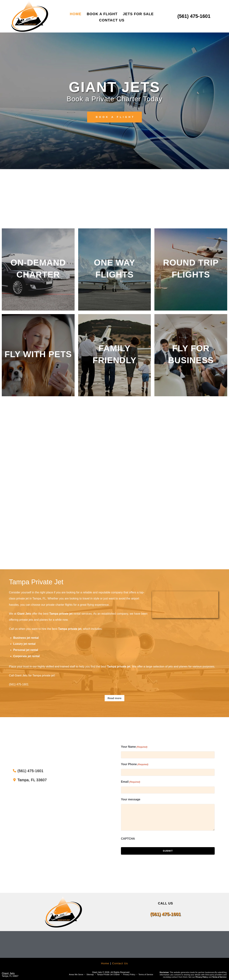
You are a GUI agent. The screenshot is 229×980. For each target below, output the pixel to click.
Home (105, 963)
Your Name (134, 747)
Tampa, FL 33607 (10, 976)
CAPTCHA (128, 839)
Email (131, 782)
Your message (131, 799)
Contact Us (120, 963)
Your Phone (135, 764)
